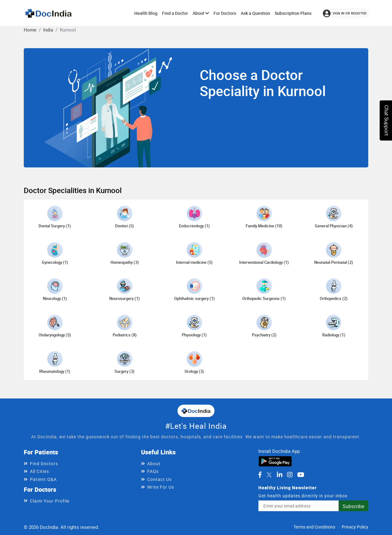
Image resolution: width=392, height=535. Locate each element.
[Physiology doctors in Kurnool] (194, 326)
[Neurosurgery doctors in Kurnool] (125, 290)
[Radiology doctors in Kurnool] (334, 326)
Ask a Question (255, 13)
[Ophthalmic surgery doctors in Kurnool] (194, 290)
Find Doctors (44, 463)
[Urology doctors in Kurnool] (194, 363)
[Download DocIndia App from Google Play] (275, 461)
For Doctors (225, 13)
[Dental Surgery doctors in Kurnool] (55, 217)
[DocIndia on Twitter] (269, 475)
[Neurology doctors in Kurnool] (55, 290)
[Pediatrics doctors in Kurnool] (125, 326)
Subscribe (353, 506)
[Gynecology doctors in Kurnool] (55, 254)
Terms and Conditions (314, 527)
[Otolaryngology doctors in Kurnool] (55, 326)
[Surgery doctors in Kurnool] (125, 363)
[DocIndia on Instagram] (290, 475)
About (201, 13)
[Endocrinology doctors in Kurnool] (194, 217)
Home (30, 30)
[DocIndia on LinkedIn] (280, 475)
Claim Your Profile (50, 501)
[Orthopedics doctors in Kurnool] (334, 290)
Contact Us (159, 479)
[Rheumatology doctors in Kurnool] (55, 363)
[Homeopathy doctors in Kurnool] (125, 254)
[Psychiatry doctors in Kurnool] (264, 326)
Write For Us (161, 487)
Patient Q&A (43, 479)
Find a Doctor (175, 13)
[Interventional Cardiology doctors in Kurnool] (264, 254)
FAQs (153, 471)
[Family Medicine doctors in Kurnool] (264, 217)
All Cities (40, 471)
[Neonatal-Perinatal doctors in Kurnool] (334, 254)
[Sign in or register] (346, 13)
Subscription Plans (293, 13)
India (48, 30)
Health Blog (146, 13)
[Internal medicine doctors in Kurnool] (194, 254)
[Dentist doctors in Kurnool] (125, 217)
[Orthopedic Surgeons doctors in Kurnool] (264, 290)
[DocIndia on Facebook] (260, 475)
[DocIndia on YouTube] (301, 475)
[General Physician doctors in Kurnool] (334, 217)
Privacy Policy (355, 527)
